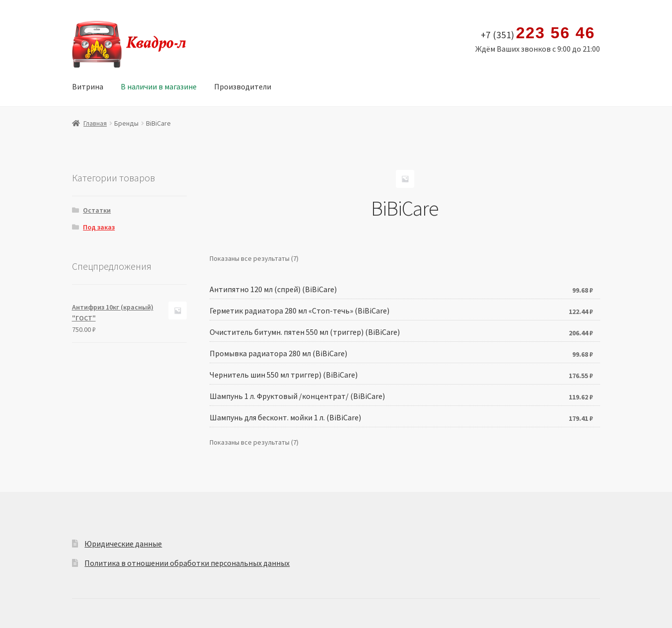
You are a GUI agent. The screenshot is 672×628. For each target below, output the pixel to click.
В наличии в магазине (159, 86)
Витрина (88, 86)
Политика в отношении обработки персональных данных (187, 563)
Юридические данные (123, 544)
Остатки (97, 210)
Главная (95, 123)
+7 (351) (538, 33)
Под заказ (99, 227)
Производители (243, 86)
